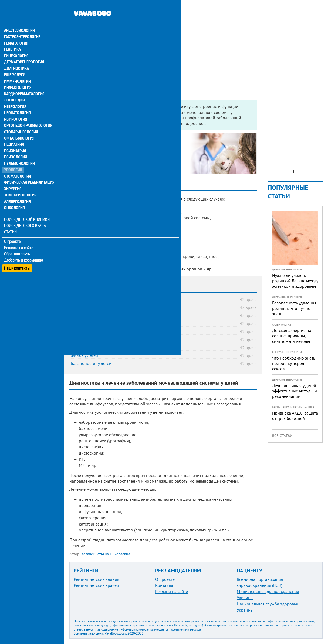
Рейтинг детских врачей (96, 585)
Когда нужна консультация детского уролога (121, 145)
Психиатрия (15, 143)
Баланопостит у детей (91, 363)
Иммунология (17, 71)
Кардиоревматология (24, 84)
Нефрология (15, 110)
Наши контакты (17, 259)
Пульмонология (19, 155)
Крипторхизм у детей (91, 339)
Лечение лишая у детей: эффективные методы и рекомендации (295, 391)
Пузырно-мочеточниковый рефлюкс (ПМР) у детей (119, 323)
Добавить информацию (24, 253)
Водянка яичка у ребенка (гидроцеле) (106, 331)
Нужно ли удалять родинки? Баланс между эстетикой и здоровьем (295, 281)
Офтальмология (19, 130)
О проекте (13, 235)
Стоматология (17, 168)
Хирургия (13, 181)
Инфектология (17, 78)
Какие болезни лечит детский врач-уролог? (120, 152)
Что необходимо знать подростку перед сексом (293, 363)
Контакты (164, 585)
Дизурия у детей (86, 307)
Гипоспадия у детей (89, 347)
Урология (13, 162)
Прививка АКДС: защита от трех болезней (295, 416)
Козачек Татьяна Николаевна (106, 554)
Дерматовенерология (23, 52)
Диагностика (16, 58)
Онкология (14, 201)
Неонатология (17, 104)
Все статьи (282, 436)
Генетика (13, 39)
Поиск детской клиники (27, 212)
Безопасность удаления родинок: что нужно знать (294, 308)
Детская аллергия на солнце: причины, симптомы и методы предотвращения (292, 338)
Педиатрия (14, 136)
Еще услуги (15, 65)
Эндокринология (19, 188)
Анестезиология (19, 19)
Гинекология (16, 45)
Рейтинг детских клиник (97, 579)
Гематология (16, 32)
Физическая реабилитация (28, 175)
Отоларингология (20, 123)
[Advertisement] (163, 38)
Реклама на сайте (19, 241)
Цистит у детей (84, 299)
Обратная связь (17, 247)
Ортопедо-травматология (27, 117)
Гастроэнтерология (22, 26)
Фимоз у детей (84, 355)
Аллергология (17, 194)
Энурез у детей (85, 315)
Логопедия (14, 91)
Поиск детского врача (25, 218)
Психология (15, 149)
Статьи (11, 225)
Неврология (15, 97)
